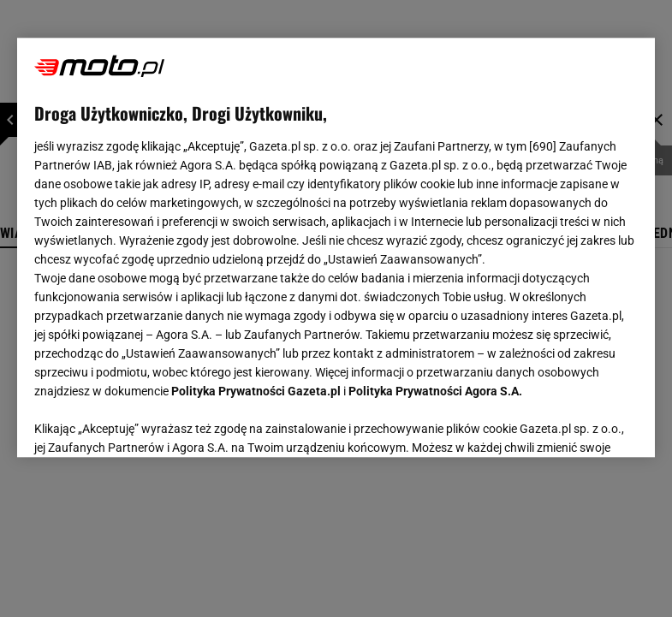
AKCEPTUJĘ (580, 424)
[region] (336, 247)
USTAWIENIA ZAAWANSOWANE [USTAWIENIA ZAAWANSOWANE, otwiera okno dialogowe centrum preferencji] (146, 423)
